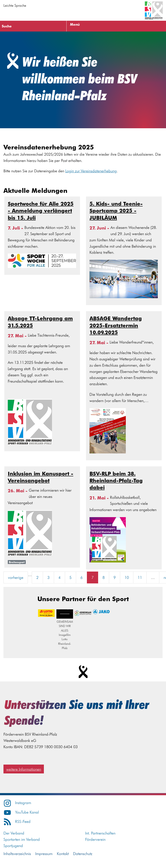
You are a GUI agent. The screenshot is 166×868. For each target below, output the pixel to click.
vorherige (16, 577)
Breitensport (17, 562)
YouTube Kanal (21, 812)
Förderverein (95, 839)
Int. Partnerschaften (100, 833)
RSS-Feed (17, 821)
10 (127, 577)
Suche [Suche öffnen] (7, 26)
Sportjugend (13, 845)
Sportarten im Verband (22, 839)
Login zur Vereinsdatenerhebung (91, 171)
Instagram (17, 802)
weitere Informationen (24, 769)
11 (140, 577)
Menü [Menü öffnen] (75, 24)
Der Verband (14, 833)
